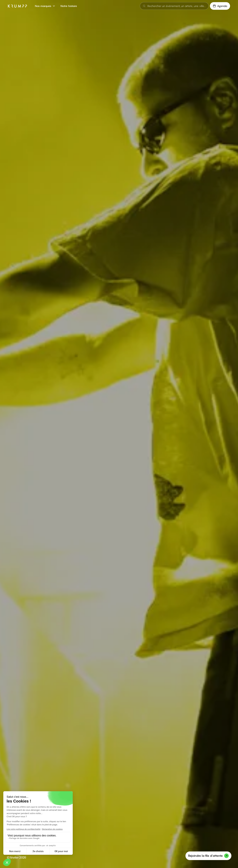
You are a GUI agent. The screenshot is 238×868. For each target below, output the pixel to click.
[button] (45, 6)
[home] (17, 6)
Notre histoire (69, 6)
